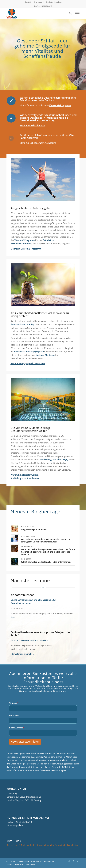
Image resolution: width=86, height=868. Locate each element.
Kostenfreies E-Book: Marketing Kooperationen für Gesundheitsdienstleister (42, 845)
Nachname (14, 715)
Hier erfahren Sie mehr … (23, 654)
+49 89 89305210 (23, 822)
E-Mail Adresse (16, 728)
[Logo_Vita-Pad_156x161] (36, 14)
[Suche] (69, 14)
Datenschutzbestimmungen (53, 770)
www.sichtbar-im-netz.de (45, 861)
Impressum (38, 2)
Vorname (14, 703)
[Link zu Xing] (69, 861)
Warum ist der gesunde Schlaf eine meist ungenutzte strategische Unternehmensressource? (46, 540)
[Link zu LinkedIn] (77, 861)
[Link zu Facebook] (73, 861)
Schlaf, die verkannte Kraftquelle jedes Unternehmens (46, 562)
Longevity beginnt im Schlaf (34, 530)
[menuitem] (28, 2)
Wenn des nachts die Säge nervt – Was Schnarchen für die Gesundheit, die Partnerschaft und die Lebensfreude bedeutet (48, 552)
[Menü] (76, 14)
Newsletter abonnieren (54, 2)
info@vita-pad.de (15, 825)
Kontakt (28, 2)
